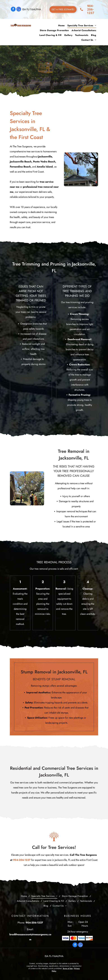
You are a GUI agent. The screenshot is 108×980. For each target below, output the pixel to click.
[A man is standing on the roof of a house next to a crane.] (81, 169)
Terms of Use (68, 968)
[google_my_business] (19, 9)
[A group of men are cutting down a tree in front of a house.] (27, 488)
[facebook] (13, 9)
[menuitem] (61, 26)
